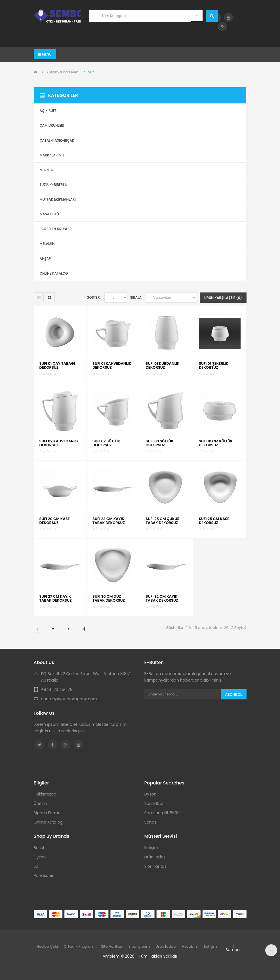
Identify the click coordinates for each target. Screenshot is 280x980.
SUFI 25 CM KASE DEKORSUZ (214, 521)
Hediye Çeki (47, 946)
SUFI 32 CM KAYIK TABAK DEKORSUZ (162, 598)
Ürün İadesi (155, 857)
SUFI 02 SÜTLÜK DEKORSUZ (106, 443)
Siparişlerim (139, 946)
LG (36, 866)
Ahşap (45, 259)
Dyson (150, 794)
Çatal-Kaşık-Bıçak (57, 140)
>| (84, 629)
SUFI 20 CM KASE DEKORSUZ (55, 521)
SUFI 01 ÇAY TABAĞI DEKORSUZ (57, 365)
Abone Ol (234, 694)
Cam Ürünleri (52, 125)
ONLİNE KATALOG (54, 273)
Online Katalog (48, 822)
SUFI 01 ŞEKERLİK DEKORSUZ (214, 365)
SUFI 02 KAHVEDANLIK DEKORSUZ (59, 443)
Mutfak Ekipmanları (58, 199)
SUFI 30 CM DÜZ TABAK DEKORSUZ (109, 598)
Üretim (40, 803)
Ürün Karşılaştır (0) (223, 298)
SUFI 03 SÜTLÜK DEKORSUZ (160, 443)
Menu (45, 54)
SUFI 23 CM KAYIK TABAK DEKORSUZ (109, 521)
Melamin (47, 244)
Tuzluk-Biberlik (54, 185)
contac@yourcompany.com (69, 699)
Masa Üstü (49, 214)
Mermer (47, 170)
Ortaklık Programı (79, 946)
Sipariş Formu (47, 813)
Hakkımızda (45, 794)
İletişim (151, 848)
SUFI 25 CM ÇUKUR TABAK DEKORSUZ (163, 521)
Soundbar (154, 803)
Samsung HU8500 (162, 813)
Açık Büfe (48, 111)
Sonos (150, 822)
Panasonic (44, 875)
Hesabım (190, 946)
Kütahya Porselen (63, 72)
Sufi (91, 72)
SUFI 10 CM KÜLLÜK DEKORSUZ (216, 443)
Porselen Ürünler (56, 229)
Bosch (40, 848)
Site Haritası (156, 866)
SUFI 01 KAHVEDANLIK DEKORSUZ (112, 365)
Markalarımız (52, 155)
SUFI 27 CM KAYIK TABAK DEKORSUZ (56, 598)
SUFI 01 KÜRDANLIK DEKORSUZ (163, 365)
